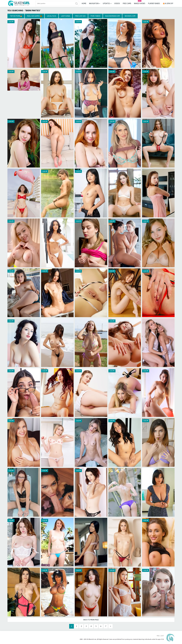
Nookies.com (130, 16)
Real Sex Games (35, 16)
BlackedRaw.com (112, 16)
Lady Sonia (66, 16)
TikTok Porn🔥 (16, 16)
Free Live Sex (80, 16)
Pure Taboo (95, 16)
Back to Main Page (91, 620)
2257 (162, 636)
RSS (158, 636)
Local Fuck (52, 16)
